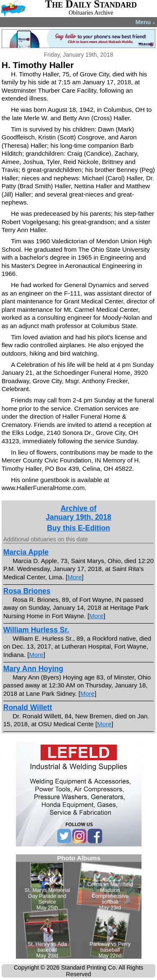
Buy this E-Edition (78, 528)
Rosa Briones (27, 591)
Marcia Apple (26, 552)
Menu (145, 22)
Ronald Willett (28, 707)
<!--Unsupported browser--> (79, 907)
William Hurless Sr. (36, 630)
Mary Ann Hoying (33, 669)
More (75, 577)
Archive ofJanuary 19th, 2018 (78, 513)
